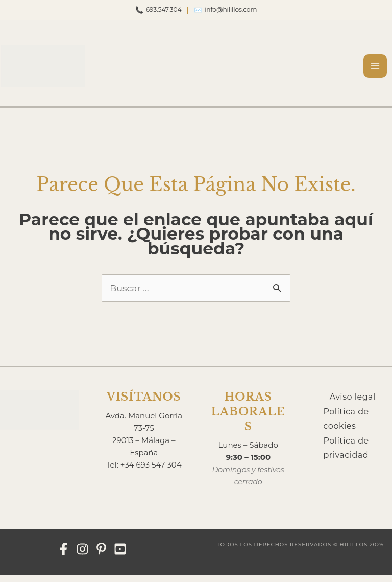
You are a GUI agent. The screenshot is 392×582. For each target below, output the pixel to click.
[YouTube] (120, 555)
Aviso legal (353, 403)
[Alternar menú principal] (380, 66)
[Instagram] (82, 555)
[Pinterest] (101, 555)
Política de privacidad (346, 456)
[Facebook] (64, 555)
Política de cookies (346, 426)
